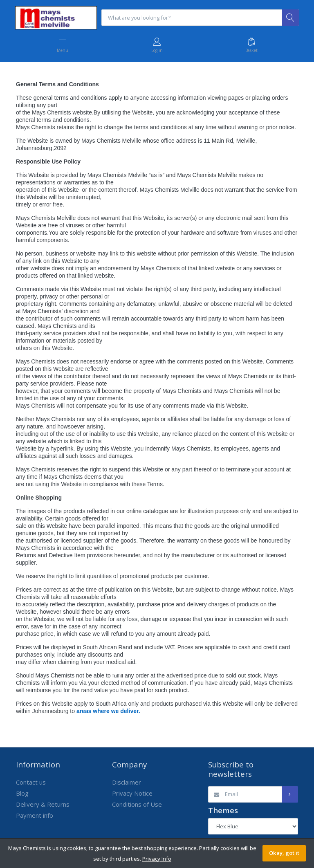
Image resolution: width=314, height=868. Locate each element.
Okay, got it (284, 853)
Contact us (31, 783)
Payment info (35, 816)
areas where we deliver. (108, 711)
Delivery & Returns (43, 805)
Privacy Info (157, 859)
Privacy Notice (132, 794)
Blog (22, 794)
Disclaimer (127, 783)
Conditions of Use (137, 805)
